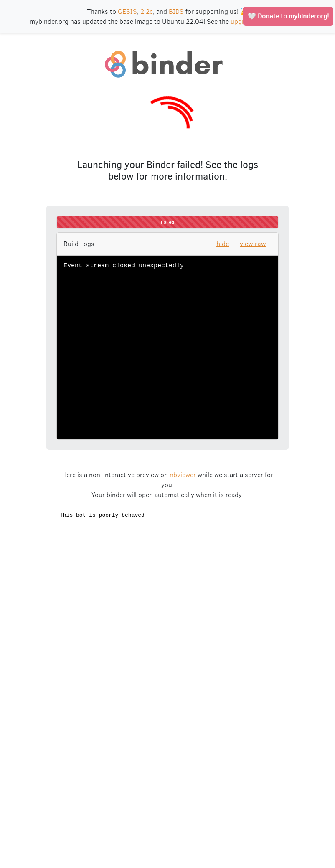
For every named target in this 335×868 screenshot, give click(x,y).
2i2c (147, 11)
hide (223, 244)
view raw (253, 244)
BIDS (176, 11)
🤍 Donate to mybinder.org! (288, 16)
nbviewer (183, 475)
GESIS (127, 11)
